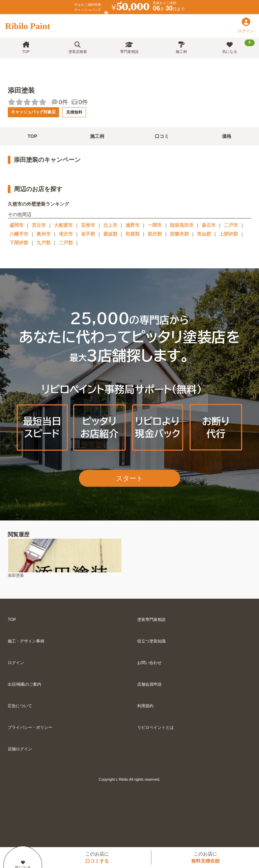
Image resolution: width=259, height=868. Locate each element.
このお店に (97, 857)
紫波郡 (110, 234)
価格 (227, 136)
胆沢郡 (155, 234)
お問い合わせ (149, 663)
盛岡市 (17, 225)
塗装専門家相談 (151, 620)
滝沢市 (66, 234)
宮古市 (39, 225)
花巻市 (88, 225)
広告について (20, 706)
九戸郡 (44, 243)
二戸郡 (66, 243)
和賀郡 (133, 234)
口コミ (162, 136)
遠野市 (133, 225)
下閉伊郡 (19, 243)
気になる (238, 47)
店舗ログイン (20, 749)
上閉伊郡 (229, 234)
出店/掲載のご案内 (24, 684)
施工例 (181, 48)
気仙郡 (204, 234)
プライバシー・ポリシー (30, 727)
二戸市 (231, 225)
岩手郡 (88, 234)
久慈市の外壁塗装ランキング (38, 204)
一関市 (155, 225)
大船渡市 (63, 225)
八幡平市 (19, 234)
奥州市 (44, 234)
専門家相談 (129, 48)
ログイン (16, 663)
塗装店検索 (78, 48)
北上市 (110, 225)
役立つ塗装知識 (151, 641)
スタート (129, 478)
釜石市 (209, 225)
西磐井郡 (179, 234)
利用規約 (145, 706)
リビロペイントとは (155, 727)
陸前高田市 (182, 225)
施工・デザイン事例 (26, 641)
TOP (26, 48)
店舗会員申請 (149, 684)
